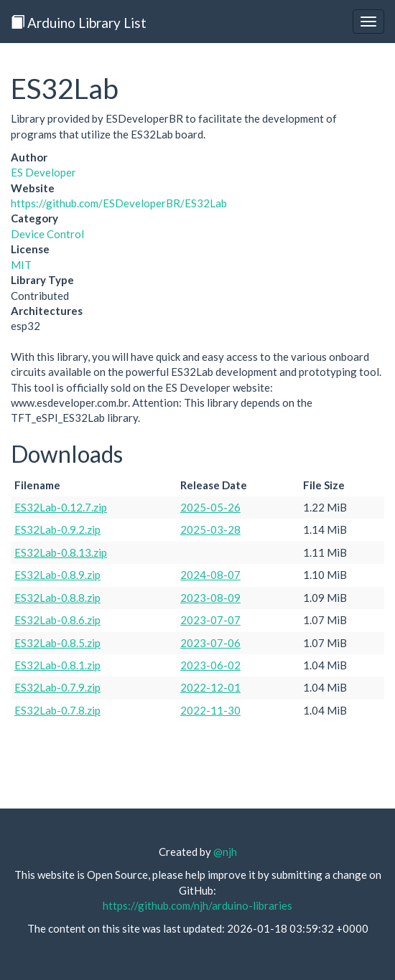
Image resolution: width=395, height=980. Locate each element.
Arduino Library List (79, 23)
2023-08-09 (210, 598)
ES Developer (43, 172)
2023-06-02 (210, 665)
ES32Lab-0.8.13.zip (61, 552)
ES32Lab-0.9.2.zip (57, 529)
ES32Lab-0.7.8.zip (57, 710)
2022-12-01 (210, 687)
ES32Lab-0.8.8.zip (57, 598)
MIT (21, 265)
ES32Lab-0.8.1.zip (57, 665)
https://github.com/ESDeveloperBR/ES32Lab (119, 203)
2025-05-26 (210, 507)
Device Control (47, 234)
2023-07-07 (210, 620)
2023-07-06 (210, 643)
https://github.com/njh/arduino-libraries (197, 905)
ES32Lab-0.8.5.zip (57, 643)
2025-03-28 (210, 529)
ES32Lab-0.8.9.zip (57, 575)
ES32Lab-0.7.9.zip (57, 687)
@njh (225, 852)
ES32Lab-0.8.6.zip (57, 620)
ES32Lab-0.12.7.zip (61, 507)
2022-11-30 (210, 710)
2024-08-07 (210, 575)
